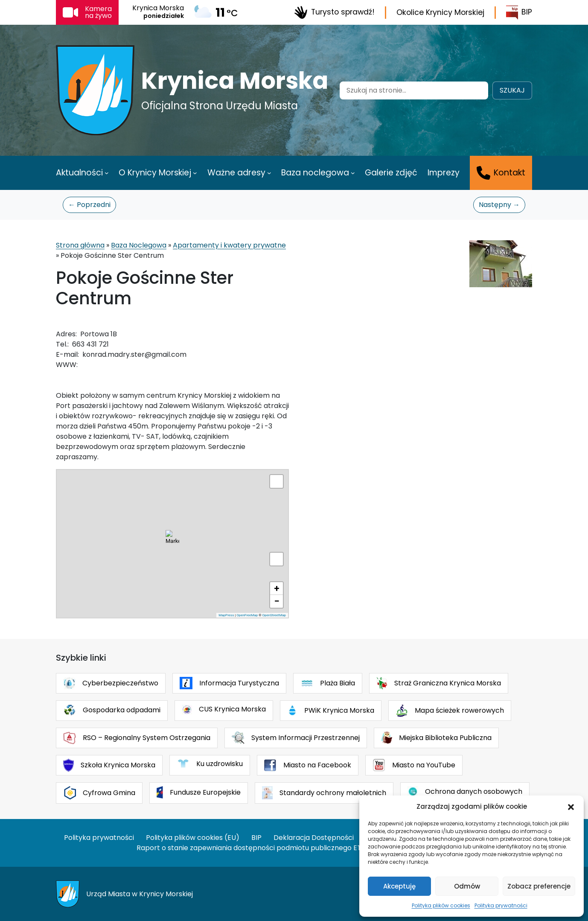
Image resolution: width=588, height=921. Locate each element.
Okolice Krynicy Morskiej (440, 12)
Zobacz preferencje (539, 886)
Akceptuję (399, 886)
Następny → (499, 205)
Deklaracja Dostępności (314, 838)
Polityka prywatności (501, 905)
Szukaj (512, 90)
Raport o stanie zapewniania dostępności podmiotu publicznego (244, 848)
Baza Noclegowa (139, 245)
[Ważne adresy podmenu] (269, 173)
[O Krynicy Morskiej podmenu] (195, 173)
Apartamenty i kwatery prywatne (229, 245)
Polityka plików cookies (441, 905)
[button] (571, 807)
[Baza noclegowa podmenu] (353, 173)
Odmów (467, 886)
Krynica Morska (235, 81)
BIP (519, 13)
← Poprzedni (89, 205)
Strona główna (80, 245)
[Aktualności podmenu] (107, 173)
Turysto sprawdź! (334, 12)
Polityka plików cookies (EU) (193, 838)
